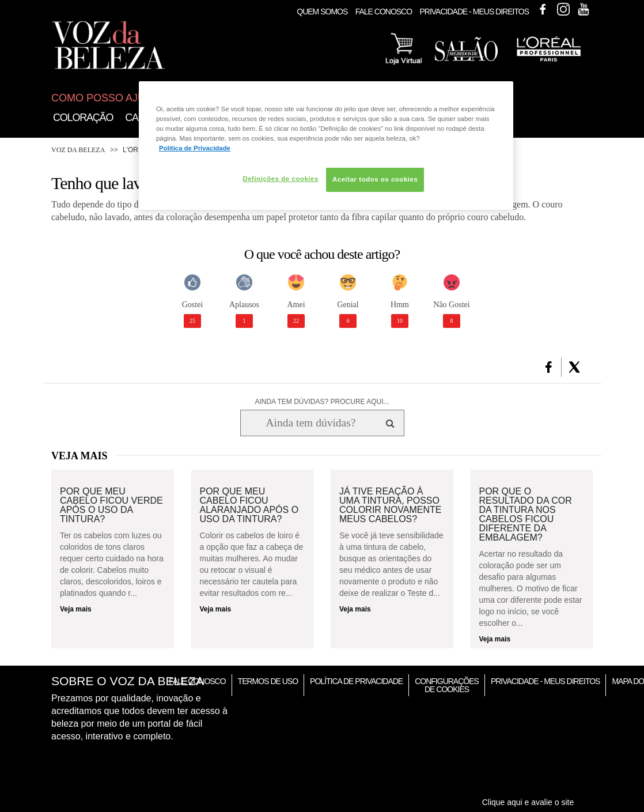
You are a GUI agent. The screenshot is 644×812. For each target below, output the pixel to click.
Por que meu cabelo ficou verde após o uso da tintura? (111, 505)
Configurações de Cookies (447, 685)
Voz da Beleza (78, 150)
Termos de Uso (268, 681)
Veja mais (76, 609)
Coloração (83, 118)
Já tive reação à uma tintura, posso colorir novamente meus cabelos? (391, 505)
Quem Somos (322, 12)
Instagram (563, 9)
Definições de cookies (280, 179)
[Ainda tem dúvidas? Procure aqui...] (311, 423)
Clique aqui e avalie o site (528, 802)
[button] (549, 367)
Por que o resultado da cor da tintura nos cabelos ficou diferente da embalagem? (526, 515)
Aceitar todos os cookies (375, 179)
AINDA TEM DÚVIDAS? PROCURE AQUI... (322, 402)
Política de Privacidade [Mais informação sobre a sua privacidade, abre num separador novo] (195, 148)
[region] (326, 146)
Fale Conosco (384, 12)
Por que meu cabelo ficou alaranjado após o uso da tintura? (249, 505)
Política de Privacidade (356, 681)
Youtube (584, 9)
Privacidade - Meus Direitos (474, 12)
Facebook (543, 9)
